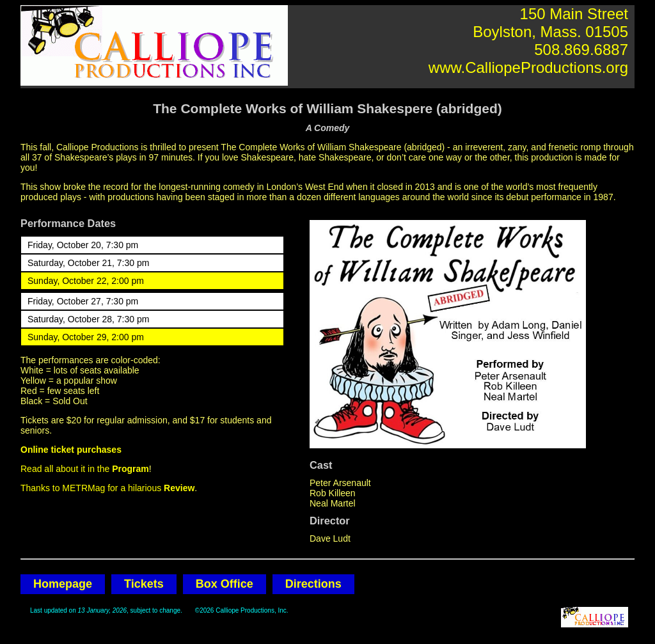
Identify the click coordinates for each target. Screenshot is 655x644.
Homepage (63, 584)
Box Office (225, 584)
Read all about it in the (85, 469)
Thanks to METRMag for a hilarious (107, 488)
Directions (313, 584)
